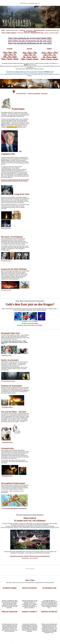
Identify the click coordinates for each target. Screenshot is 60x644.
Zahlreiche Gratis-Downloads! (49, 559)
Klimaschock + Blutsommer (24, 33)
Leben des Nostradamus (31, 496)
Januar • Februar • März (29, 53)
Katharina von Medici (44, 490)
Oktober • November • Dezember (29, 59)
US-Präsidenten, (7, 498)
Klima (39, 499)
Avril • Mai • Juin (10, 55)
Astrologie (50, 498)
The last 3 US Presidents (34, 94)
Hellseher (42, 498)
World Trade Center (21, 501)
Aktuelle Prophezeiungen (12, 30)
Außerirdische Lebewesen (17, 503)
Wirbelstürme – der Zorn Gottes (30, 394)
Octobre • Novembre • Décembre (10, 59)
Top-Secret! (44, 94)
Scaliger (29, 490)
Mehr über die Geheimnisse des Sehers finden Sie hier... (30, 618)
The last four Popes (21, 94)
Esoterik (57, 498)
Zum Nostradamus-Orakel (10, 559)
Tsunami (22, 499)
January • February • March (49, 53)
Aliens (25, 503)
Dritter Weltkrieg (15, 498)
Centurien (36, 487)
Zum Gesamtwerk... (9, 624)
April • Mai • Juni (30, 55)
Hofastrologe (23, 491)
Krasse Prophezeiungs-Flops (10, 595)
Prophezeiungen (18, 489)
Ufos (46, 498)
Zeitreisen (29, 503)
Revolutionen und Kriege (40, 501)
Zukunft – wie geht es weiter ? (52, 33)
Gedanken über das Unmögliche (10, 577)
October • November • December (49, 59)
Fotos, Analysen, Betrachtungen (29, 557)
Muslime (35, 499)
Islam (31, 499)
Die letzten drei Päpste (51, 30)
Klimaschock (29, 30)
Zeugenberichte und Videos (38, 272)
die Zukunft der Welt (17, 127)
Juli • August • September (29, 57)
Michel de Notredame (25, 492)
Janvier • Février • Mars (10, 52)
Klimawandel (28, 498)
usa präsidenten (30, 501)
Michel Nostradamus (11, 485)
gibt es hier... (29, 575)
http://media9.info (49, 552)
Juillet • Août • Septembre (10, 57)
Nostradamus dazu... (37, 146)
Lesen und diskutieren (10, 547)
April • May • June (49, 55)
